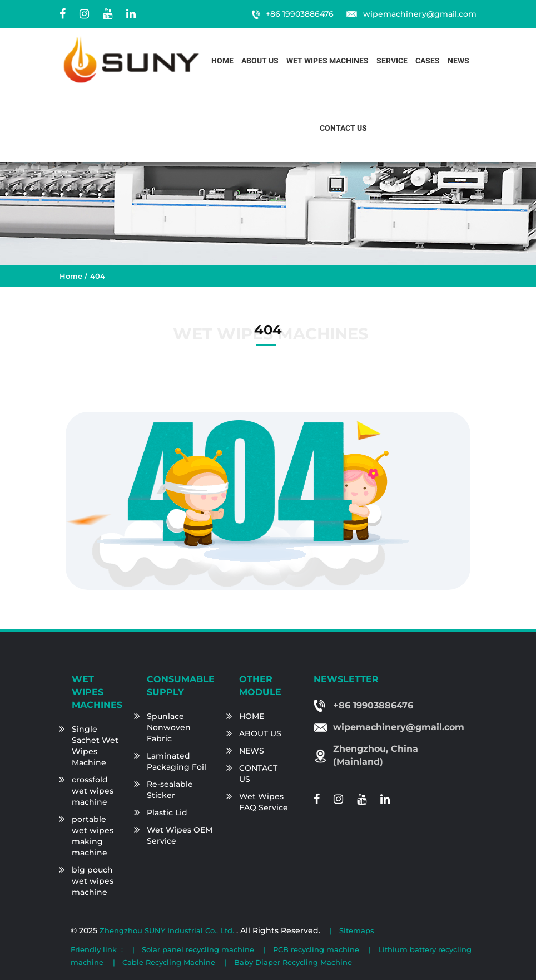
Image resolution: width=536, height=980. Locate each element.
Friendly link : (97, 949)
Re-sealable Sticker (170, 790)
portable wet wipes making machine (93, 836)
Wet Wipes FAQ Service (264, 802)
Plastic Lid (167, 812)
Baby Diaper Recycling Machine (293, 962)
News (458, 61)
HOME (252, 716)
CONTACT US (258, 774)
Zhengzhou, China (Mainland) (376, 755)
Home (222, 61)
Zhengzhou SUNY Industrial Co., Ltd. (168, 930)
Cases (428, 61)
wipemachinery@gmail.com (420, 14)
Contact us (343, 128)
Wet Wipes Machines (327, 61)
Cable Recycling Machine (169, 962)
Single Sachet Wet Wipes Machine (95, 746)
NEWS (252, 751)
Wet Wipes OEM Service (180, 835)
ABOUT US (260, 733)
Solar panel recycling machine (198, 949)
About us (260, 61)
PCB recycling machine (316, 949)
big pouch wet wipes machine (93, 881)
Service (392, 61)
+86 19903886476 (300, 14)
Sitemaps (357, 930)
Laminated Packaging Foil (177, 761)
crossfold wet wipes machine (93, 791)
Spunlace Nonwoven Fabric (169, 727)
